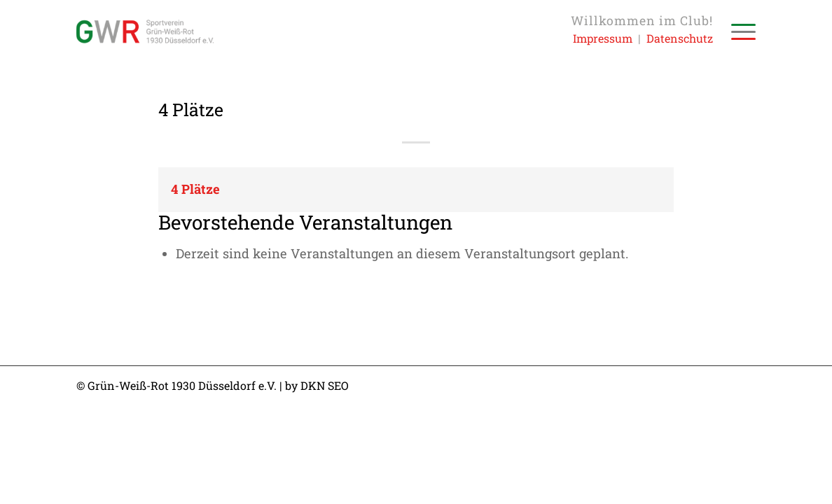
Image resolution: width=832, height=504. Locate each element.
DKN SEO (325, 385)
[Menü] (739, 31)
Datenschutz (680, 38)
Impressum (603, 38)
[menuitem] (739, 31)
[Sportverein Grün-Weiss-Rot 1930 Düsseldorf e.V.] (145, 31)
